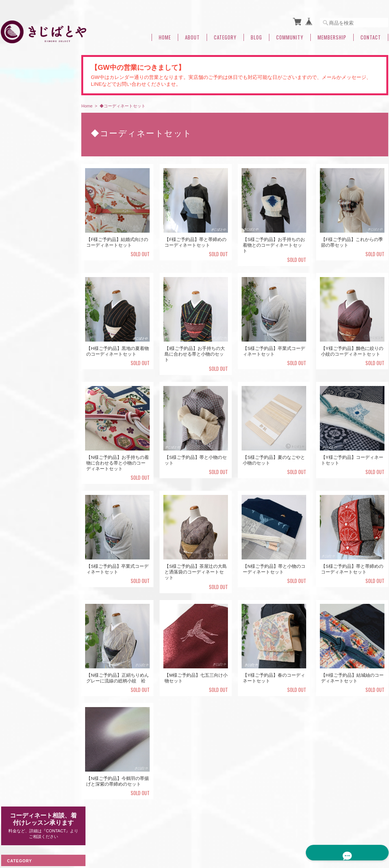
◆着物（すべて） (24, 129)
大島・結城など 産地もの (38, 143)
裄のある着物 (24, 202)
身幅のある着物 (27, 214)
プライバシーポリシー (275, 829)
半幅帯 (17, 279)
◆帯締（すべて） (24, 358)
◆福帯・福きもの (24, 488)
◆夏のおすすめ (22, 661)
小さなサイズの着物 (31, 226)
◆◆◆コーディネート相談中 (35, 601)
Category (225, 35)
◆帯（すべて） (22, 241)
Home (165, 35)
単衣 (15, 155)
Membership (332, 35)
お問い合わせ (19, 736)
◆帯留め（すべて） (26, 470)
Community (290, 35)
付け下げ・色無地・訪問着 (38, 179)
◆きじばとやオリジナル (31, 312)
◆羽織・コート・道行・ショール (38, 544)
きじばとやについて (222, 829)
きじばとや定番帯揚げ (33, 426)
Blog (256, 35)
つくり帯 (15, 618)
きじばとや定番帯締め (33, 372)
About (192, 35)
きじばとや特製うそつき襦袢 (38, 328)
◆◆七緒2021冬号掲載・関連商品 (36, 640)
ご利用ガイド (19, 700)
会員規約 (380, 829)
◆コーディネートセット (31, 506)
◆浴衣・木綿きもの (26, 387)
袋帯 (15, 267)
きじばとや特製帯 (29, 343)
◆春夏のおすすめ (24, 294)
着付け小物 (17, 583)
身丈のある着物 (27, 190)
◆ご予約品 (17, 524)
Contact (371, 35)
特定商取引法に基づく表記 (33, 718)
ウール (17, 167)
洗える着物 (17, 565)
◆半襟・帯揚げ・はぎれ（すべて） (38, 409)
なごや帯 (20, 255)
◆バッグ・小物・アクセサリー (38, 453)
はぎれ (17, 437)
